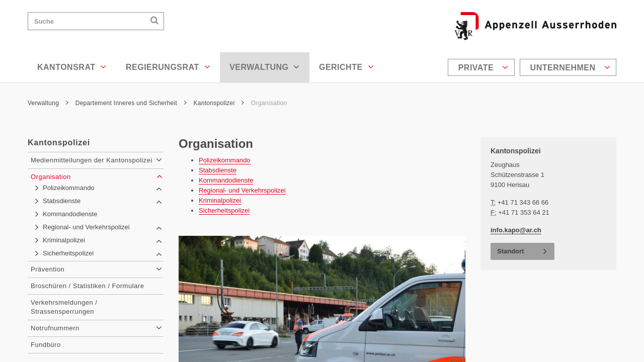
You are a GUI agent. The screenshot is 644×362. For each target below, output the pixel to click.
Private (484, 67)
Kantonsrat (72, 67)
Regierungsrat (168, 67)
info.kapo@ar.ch (516, 230)
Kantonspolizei (219, 103)
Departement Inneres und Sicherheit (131, 103)
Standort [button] (510, 251)
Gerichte (346, 67)
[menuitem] (482, 67)
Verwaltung (265, 67)
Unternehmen (570, 67)
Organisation (269, 103)
